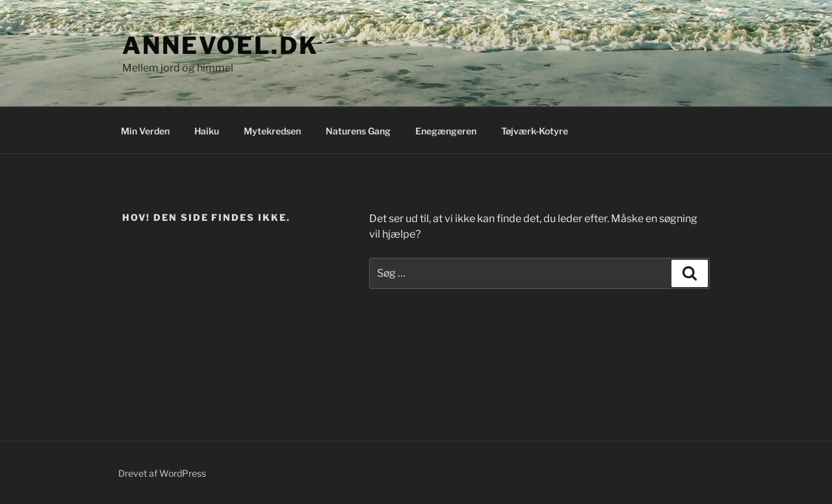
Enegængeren (446, 131)
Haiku (207, 131)
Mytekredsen (272, 131)
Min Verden (145, 131)
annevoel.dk (220, 45)
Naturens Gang (358, 131)
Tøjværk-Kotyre (535, 131)
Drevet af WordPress (162, 473)
